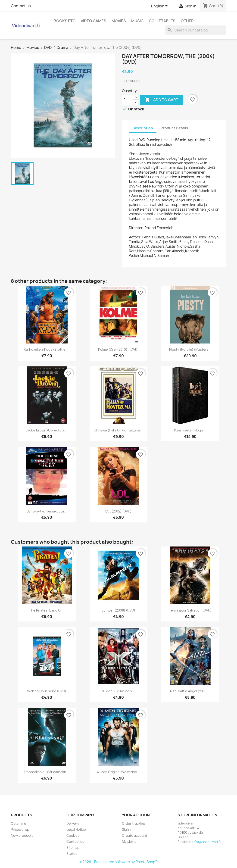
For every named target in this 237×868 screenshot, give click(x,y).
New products (22, 835)
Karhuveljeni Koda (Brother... (47, 349)
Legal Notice (76, 829)
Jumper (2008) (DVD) (118, 610)
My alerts (129, 841)
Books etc (65, 21)
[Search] (196, 30)
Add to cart (161, 100)
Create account (135, 835)
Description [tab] (143, 128)
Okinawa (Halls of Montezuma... (118, 430)
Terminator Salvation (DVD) (190, 610)
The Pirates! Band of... (47, 610)
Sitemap (73, 848)
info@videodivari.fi (206, 842)
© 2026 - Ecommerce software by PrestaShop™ (119, 862)
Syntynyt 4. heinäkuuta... (47, 511)
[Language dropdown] (160, 6)
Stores (72, 854)
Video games (94, 21)
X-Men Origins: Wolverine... (118, 772)
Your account (137, 815)
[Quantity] (128, 100)
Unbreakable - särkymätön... (47, 772)
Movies (119, 21)
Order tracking (134, 823)
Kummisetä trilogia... (190, 430)
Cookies (73, 835)
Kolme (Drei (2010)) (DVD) (118, 349)
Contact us (21, 6)
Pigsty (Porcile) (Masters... (190, 349)
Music (137, 21)
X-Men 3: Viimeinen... (118, 691)
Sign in (127, 829)
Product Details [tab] (174, 128)
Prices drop (20, 829)
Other (187, 21)
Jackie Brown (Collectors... (47, 430)
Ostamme (19, 823)
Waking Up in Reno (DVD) (47, 691)
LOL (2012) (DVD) (118, 511)
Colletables (162, 21)
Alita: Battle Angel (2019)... (190, 691)
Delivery (73, 823)
